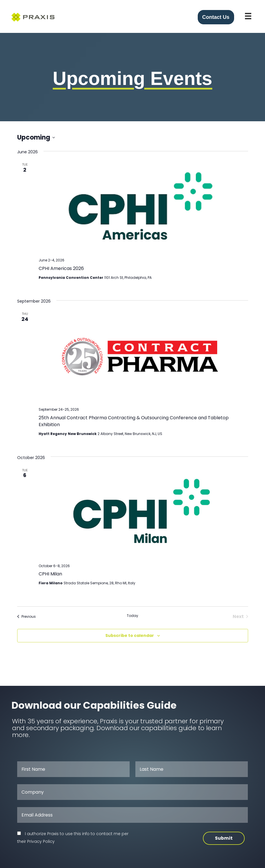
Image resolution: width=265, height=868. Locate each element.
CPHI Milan (50, 574)
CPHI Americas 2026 (61, 268)
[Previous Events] (26, 617)
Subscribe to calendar (130, 635)
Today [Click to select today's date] (132, 616)
